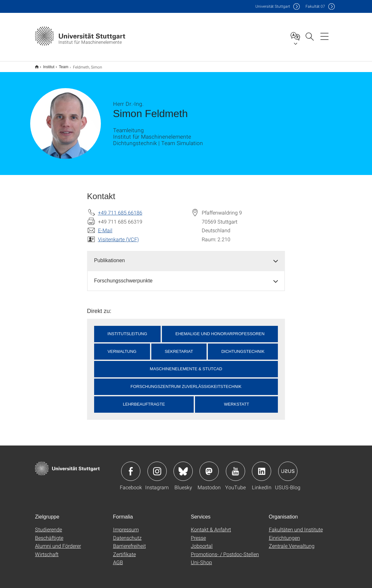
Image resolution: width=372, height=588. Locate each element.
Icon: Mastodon (209, 467)
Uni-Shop (201, 558)
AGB (118, 558)
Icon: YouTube (235, 467)
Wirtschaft (47, 550)
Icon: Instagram (157, 467)
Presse (198, 533)
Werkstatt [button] (236, 400)
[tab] (186, 257)
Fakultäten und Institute (296, 525)
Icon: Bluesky (183, 467)
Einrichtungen (284, 533)
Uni (273, 6)
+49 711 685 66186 (120, 208)
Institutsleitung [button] (128, 330)
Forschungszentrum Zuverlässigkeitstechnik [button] (186, 382)
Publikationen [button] (110, 256)
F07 (315, 6)
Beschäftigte (49, 533)
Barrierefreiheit (129, 542)
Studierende (49, 525)
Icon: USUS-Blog (288, 467)
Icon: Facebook (131, 467)
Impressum (126, 525)
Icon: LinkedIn (261, 467)
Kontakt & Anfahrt (211, 525)
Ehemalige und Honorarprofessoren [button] (220, 330)
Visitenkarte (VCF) (118, 235)
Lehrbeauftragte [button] (144, 400)
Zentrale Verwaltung (292, 542)
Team (60, 65)
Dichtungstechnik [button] (243, 347)
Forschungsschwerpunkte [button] (123, 276)
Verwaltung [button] (122, 347)
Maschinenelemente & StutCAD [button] (186, 365)
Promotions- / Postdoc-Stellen (225, 550)
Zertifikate (124, 550)
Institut (45, 65)
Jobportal (202, 542)
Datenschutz (127, 533)
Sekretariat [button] (179, 347)
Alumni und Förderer (58, 542)
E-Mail (105, 226)
